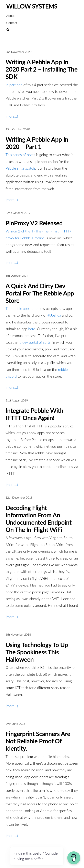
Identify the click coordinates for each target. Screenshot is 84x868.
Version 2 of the (18, 231)
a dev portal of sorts (35, 342)
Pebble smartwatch (20, 168)
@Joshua (54, 315)
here (32, 329)
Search (10, 29)
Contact (12, 23)
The (9, 309)
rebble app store (25, 309)
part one (16, 85)
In (7, 85)
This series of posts (20, 155)
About (10, 16)
